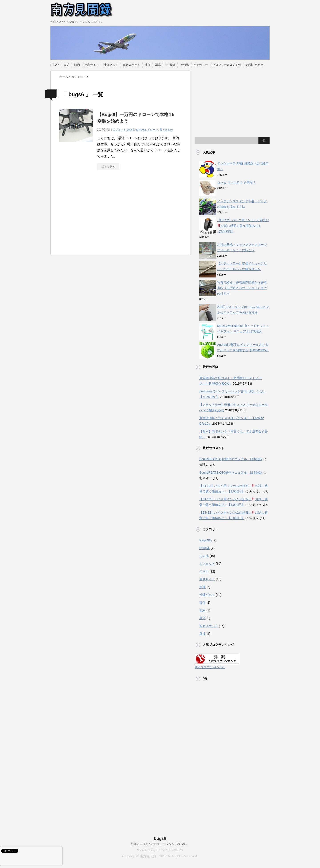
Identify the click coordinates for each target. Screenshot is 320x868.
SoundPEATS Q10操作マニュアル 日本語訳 (231, 459)
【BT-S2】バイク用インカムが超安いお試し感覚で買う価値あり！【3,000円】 (243, 226)
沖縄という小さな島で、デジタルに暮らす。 (160, 844)
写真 (158, 65)
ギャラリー (201, 65)
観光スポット (131, 65)
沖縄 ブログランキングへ (210, 667)
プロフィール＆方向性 (227, 65)
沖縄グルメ (111, 65)
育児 (66, 65)
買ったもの (166, 130)
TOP (56, 65)
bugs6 (130, 130)
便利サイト (92, 65)
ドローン (153, 130)
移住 (148, 65)
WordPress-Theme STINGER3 (160, 850)
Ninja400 (205, 540)
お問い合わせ (255, 65)
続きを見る (108, 167)
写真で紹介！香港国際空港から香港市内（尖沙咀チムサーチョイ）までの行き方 (242, 288)
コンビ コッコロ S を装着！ (237, 182)
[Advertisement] (97, 215)
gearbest (141, 130)
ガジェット (119, 130)
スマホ (204, 571)
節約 (77, 65)
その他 (184, 65)
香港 (202, 634)
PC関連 (170, 65)
